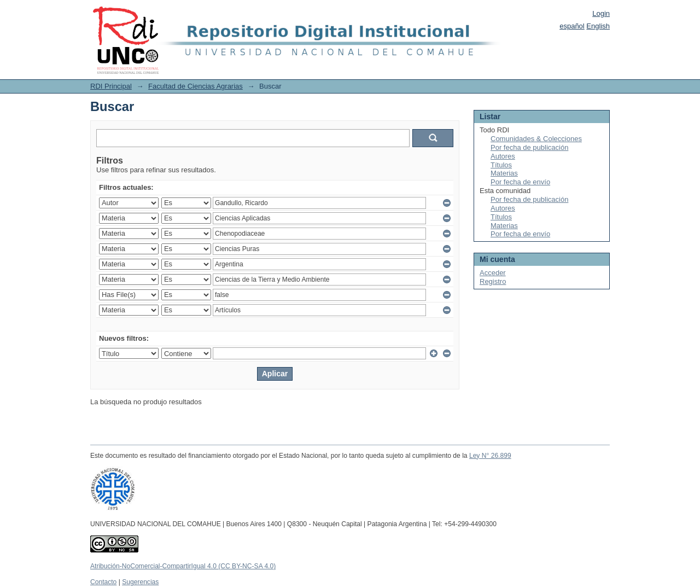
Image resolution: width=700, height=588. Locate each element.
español (572, 26)
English (598, 26)
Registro (493, 281)
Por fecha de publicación (529, 147)
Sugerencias (140, 582)
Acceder (493, 273)
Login (601, 13)
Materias (504, 173)
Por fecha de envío (520, 182)
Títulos (501, 165)
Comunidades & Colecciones (536, 139)
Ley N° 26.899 (490, 456)
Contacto (103, 582)
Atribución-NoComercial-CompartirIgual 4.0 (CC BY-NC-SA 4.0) (183, 566)
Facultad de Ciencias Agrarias (196, 86)
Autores (503, 156)
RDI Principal (111, 86)
